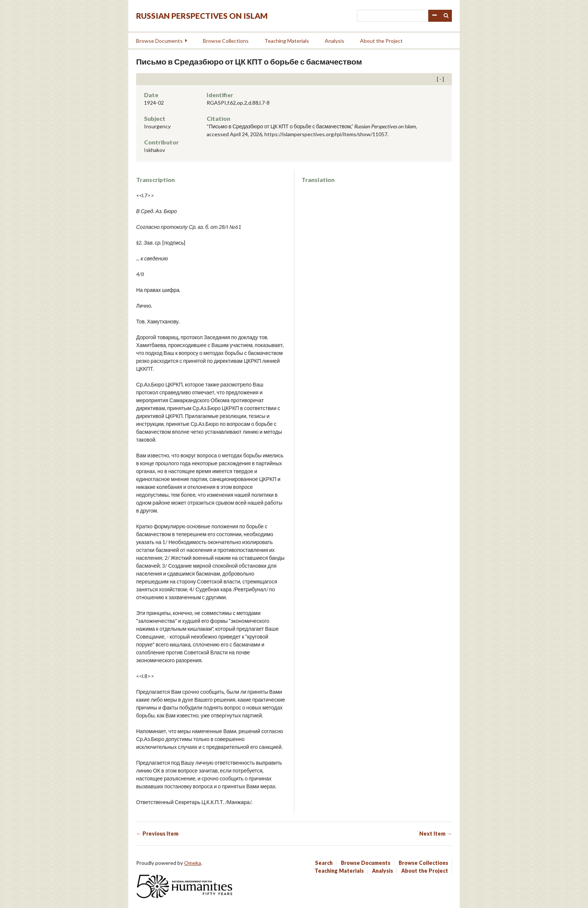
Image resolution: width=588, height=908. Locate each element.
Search (446, 16)
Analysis (334, 41)
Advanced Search (434, 16)
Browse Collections (226, 41)
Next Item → (436, 834)
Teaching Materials (287, 41)
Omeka (193, 863)
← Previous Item (157, 834)
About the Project (381, 41)
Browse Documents (159, 41)
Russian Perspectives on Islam (202, 16)
